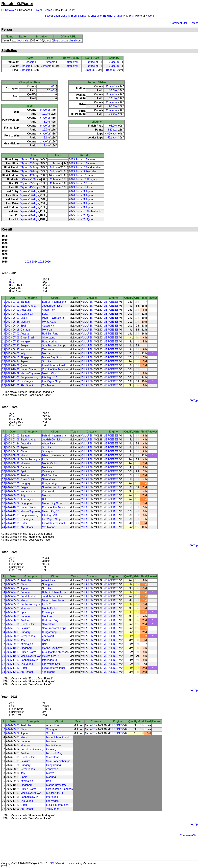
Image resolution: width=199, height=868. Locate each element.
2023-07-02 (13, 334)
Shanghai (48, 451)
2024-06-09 (13, 467)
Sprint (75, 16)
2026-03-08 (13, 725)
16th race (54, 175)
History (140, 16)
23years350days (30, 183)
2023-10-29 (13, 373)
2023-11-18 (13, 381)
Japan (24, 361)
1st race (58, 163)
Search (48, 10)
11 (3, 342)
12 (3, 346)
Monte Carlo (49, 322)
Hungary (25, 342)
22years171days (30, 175)
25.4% (113, 98)
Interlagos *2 (50, 377)
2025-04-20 (13, 596)
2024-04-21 (13, 451)
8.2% (47, 122)
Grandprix (120, 16)
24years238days (29, 219)
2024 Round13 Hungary (83, 179)
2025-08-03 (13, 632)
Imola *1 (47, 459)
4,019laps (111, 134)
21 (3, 381)
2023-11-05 (13, 377)
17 (3, 365)
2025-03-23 (13, 584)
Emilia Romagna (30, 459)
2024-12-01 (13, 523)
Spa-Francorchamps (54, 346)
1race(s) (111, 70)
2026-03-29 (13, 733)
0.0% (50, 90)
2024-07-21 (13, 483)
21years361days (30, 171)
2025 (41, 262)
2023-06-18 (13, 330)
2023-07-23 (13, 342)
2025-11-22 (13, 664)
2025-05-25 (13, 608)
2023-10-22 (13, 369)
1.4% (47, 146)
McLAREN (87, 302)
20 (3, 377)
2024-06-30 (13, 475)
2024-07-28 (13, 487)
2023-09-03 (13, 353)
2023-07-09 (13, 338)
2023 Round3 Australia (82, 171)
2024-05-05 (13, 455)
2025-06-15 (13, 616)
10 (3, 338)
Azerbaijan (27, 314)
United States (28, 369)
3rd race (55, 171)
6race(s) (45, 118)
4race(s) (45, 134)
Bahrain (25, 302)
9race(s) (45, 110)
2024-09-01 (13, 495)
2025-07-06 (13, 624)
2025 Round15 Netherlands (85, 211)
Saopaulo (29, 377)
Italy (23, 353)
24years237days (29, 215)
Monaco (25, 322)
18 (3, 369)
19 (3, 373)
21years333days (30, 163)
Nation (149, 16)
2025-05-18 (13, 604)
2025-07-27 (13, 628)
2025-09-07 (13, 640)
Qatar (24, 365)
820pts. (112, 130)
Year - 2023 (9, 273)
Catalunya (48, 326)
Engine (108, 16)
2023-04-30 (13, 314)
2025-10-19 (13, 652)
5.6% (47, 138)
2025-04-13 (13, 592)
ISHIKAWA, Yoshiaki (63, 863)
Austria (25, 334)
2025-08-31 (13, 636)
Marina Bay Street (53, 357)
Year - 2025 (9, 552)
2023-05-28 (13, 322)
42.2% (113, 114)
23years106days (31, 179)
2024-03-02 (13, 436)
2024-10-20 (13, 507)
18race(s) (111, 94)
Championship (62, 16)
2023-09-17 (13, 357)
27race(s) (111, 86)
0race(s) (30, 62)
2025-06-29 (13, 620)
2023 (28, 262)
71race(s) (26, 70)
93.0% (113, 126)
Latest (194, 23)
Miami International (53, 318)
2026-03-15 (13, 729)
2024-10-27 (13, 511)
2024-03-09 (13, 440)
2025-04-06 (13, 588)
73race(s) (26, 66)
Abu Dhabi (27, 385)
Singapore (27, 357)
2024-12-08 (13, 527)
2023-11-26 (13, 385)
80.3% (113, 106)
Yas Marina (49, 385)
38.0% (113, 90)
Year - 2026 (9, 697)
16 (3, 361)
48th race (55, 183)
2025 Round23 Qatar (81, 215)
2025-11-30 (13, 668)
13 (3, 350)
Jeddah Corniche (52, 306)
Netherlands (28, 350)
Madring (51, 777)
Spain (24, 326)
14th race (55, 187)
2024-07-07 (13, 479)
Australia (23, 41)
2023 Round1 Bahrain (82, 159)
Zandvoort (48, 350)
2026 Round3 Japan (81, 191)
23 (3, 523)
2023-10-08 (13, 365)
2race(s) (90, 70)
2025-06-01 (13, 612)
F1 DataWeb (9, 10)
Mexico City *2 (50, 511)
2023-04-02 (13, 310)
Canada (25, 330)
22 (3, 385)
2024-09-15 (13, 499)
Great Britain (28, 338)
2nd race (55, 167)
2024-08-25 (13, 491)
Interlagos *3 (50, 515)
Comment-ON (179, 23)
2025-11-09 (13, 660)
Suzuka (46, 361)
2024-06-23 (13, 471)
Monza (46, 353)
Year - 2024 (9, 407)
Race (49, 16)
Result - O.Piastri (17, 4)
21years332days (30, 159)
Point (12, 283)
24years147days (29, 211)
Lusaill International (53, 365)
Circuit (131, 16)
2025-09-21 (13, 644)
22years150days (30, 187)
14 (3, 353)
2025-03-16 (13, 580)
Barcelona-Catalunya (33, 749)
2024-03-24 (13, 444)
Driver (37, 10)
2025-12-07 (13, 672)
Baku (45, 314)
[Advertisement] (99, 850)
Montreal (47, 330)
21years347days (30, 167)
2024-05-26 (13, 463)
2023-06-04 (13, 326)
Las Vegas (27, 381)
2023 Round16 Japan (82, 175)
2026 (48, 262)
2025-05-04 (13, 600)
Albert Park (49, 310)
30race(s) (111, 110)
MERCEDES (111, 302)
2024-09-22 (13, 503)
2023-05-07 (13, 318)
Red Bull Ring (50, 334)
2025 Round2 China (81, 183)
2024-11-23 (13, 519)
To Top (194, 401)
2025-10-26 (13, 656)
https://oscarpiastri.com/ (68, 41)
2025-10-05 (13, 648)
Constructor (96, 16)
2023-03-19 (13, 306)
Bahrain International (54, 302)
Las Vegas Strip (51, 381)
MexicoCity (31, 373)
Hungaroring (49, 342)
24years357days (29, 191)
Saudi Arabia (28, 306)
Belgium (25, 346)
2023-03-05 (13, 302)
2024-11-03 (13, 515)
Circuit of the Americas (55, 369)
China (24, 451)
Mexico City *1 (50, 373)
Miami (24, 318)
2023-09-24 (13, 361)
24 (3, 527)
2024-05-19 (13, 459)
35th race (55, 179)
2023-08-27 (13, 350)
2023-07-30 (13, 346)
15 (3, 357)
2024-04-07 (13, 448)
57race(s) (111, 102)
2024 (35, 262)
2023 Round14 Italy (80, 187)
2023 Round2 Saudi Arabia (85, 167)
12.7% (46, 114)
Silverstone (49, 338)
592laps (112, 138)
